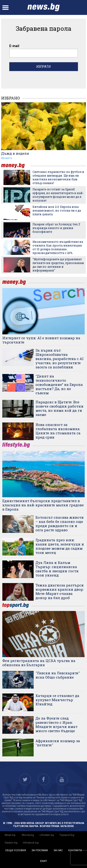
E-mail (14, 46)
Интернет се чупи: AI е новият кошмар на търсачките (41, 340)
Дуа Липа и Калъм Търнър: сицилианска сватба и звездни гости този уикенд (57, 569)
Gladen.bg (11, 843)
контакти (75, 850)
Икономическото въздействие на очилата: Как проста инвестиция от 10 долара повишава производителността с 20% (58, 247)
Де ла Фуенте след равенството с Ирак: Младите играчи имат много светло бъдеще (56, 724)
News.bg (10, 835)
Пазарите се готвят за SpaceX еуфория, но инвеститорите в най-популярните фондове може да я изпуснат (58, 195)
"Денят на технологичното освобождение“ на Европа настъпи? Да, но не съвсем (59, 384)
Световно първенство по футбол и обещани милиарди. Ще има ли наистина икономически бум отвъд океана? (58, 177)
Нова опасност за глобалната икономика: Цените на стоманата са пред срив (58, 431)
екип (43, 861)
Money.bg (28, 835)
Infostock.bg (31, 843)
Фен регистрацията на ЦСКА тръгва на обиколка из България (39, 663)
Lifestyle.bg (47, 835)
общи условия (16, 850)
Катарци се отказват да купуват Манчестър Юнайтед (57, 700)
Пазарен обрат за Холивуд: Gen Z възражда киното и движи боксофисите (56, 228)
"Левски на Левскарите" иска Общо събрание (58, 675)
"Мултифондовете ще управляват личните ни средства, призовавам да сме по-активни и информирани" (58, 265)
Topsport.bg (67, 835)
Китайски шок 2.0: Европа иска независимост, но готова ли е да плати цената (57, 210)
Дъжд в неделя (15, 153)
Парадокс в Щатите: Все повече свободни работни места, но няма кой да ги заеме (60, 408)
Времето (7, 158)
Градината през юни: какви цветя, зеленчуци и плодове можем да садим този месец (60, 546)
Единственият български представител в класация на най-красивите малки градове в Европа (43, 505)
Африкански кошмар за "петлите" (58, 743)
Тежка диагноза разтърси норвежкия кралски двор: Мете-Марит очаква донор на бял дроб (60, 591)
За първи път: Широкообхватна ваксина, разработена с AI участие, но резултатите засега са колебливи (60, 359)
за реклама (40, 850)
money (16, 166)
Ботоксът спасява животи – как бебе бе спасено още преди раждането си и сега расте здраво (60, 524)
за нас (58, 850)
